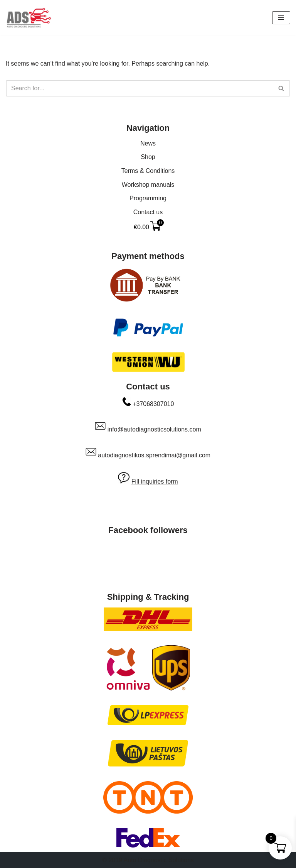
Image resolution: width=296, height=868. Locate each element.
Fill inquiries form (155, 481)
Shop (148, 157)
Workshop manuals (148, 185)
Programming (148, 198)
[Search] (139, 88)
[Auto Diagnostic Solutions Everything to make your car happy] (29, 18)
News (148, 143)
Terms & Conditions (148, 171)
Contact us (148, 212)
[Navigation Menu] (281, 18)
